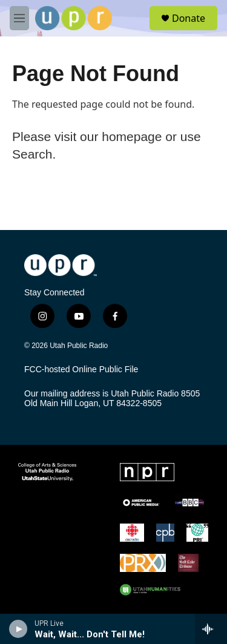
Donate (189, 18)
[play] (18, 629)
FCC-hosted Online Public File (81, 370)
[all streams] (211, 629)
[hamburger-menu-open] (19, 18)
